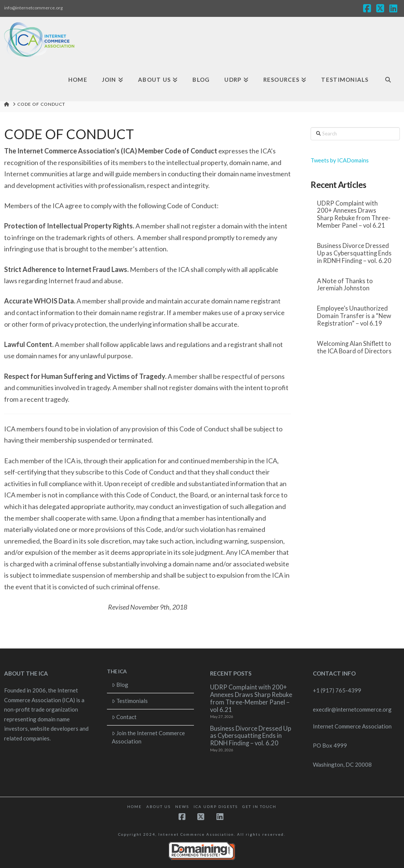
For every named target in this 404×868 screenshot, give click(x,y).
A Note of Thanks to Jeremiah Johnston (345, 285)
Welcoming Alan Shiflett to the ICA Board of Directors (354, 348)
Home (134, 806)
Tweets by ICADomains (340, 160)
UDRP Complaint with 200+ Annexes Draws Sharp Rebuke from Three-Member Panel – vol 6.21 (354, 215)
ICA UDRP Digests (216, 806)
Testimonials (130, 701)
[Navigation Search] (388, 80)
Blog (120, 685)
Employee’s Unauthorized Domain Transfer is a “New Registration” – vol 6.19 (354, 316)
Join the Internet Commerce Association (149, 737)
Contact (124, 717)
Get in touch (259, 806)
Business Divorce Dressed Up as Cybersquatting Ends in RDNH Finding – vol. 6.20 (354, 253)
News (182, 806)
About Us (158, 806)
